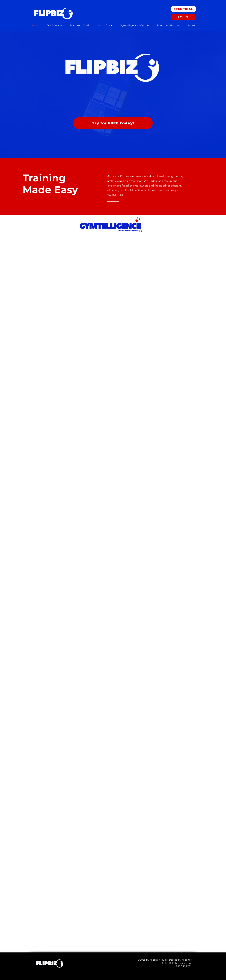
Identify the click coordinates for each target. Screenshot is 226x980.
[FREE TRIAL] (184, 9)
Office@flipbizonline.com (177, 963)
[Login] (184, 17)
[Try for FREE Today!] (113, 123)
